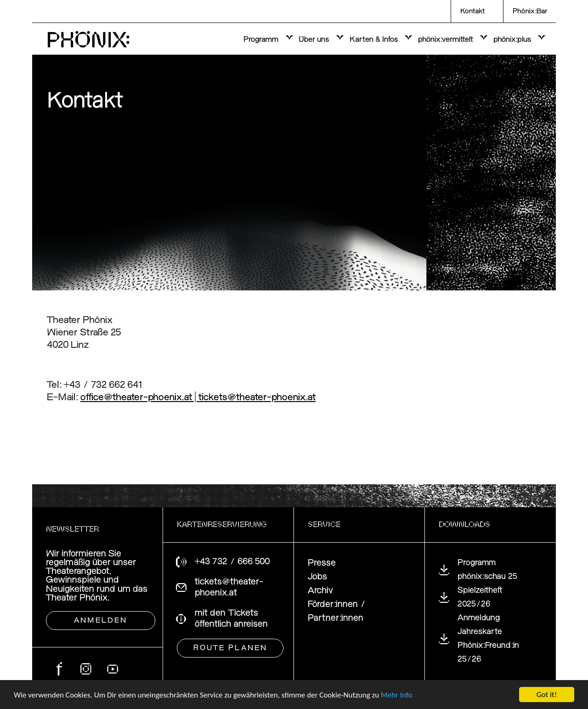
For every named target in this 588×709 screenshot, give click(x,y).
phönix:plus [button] (513, 40)
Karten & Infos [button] (375, 40)
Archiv (320, 591)
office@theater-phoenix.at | (139, 398)
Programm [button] (262, 40)
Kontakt (472, 11)
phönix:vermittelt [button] (447, 40)
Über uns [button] (315, 40)
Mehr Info (397, 695)
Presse (322, 563)
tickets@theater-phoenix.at (257, 398)
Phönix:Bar (530, 11)
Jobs (317, 577)
